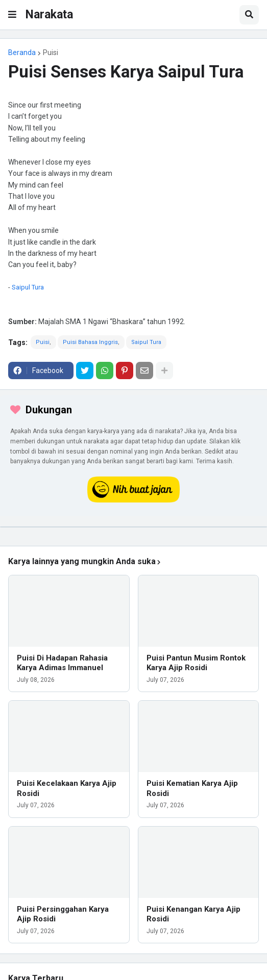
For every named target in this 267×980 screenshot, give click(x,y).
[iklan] (133, 527)
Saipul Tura (28, 287)
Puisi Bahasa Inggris (90, 342)
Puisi (51, 52)
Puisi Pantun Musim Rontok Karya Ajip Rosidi (196, 663)
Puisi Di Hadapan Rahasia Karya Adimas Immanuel (62, 663)
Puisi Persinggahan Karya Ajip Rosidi (63, 914)
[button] (12, 15)
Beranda (22, 52)
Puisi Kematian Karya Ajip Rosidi (192, 788)
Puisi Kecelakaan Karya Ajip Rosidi (67, 788)
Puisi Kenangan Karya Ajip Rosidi (193, 914)
